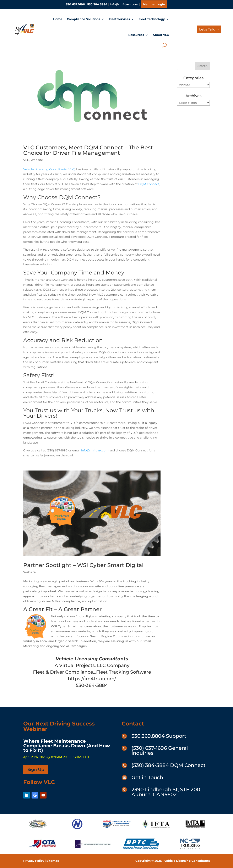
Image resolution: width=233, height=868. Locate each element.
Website (37, 160)
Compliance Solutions (83, 19)
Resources (136, 35)
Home (58, 19)
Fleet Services (119, 19)
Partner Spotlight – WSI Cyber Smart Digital (83, 565)
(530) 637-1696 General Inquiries (160, 750)
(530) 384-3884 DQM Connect (169, 765)
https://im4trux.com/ (92, 679)
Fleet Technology (152, 19)
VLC (26, 160)
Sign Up (36, 769)
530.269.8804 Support (159, 736)
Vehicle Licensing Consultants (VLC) (49, 169)
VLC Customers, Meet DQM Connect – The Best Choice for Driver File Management (88, 150)
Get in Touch (147, 777)
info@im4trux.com (124, 4)
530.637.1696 (75, 4)
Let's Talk (207, 29)
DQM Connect (149, 184)
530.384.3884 (97, 4)
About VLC (161, 35)
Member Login (154, 4)
